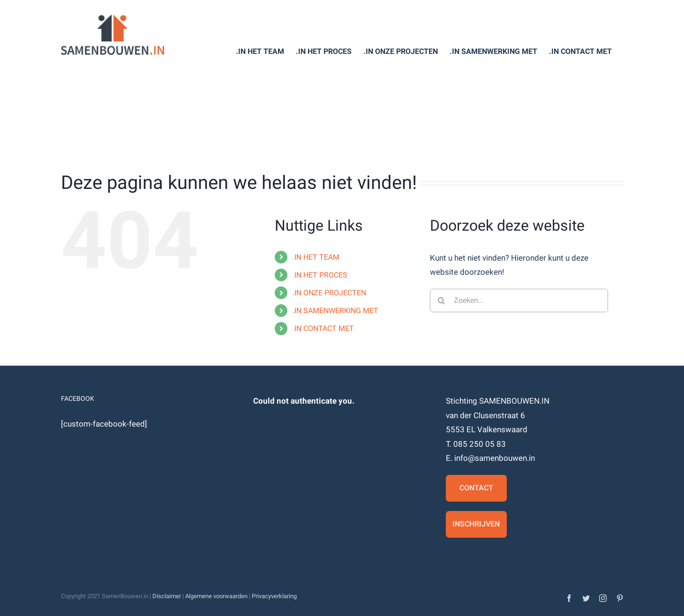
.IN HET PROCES (320, 275)
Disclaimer (167, 596)
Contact (476, 488)
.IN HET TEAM (316, 257)
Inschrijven (476, 524)
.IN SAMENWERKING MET (335, 311)
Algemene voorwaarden (216, 596)
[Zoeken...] (519, 300)
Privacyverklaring (274, 596)
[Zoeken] (442, 300)
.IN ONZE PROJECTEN (329, 293)
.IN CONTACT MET (323, 328)
